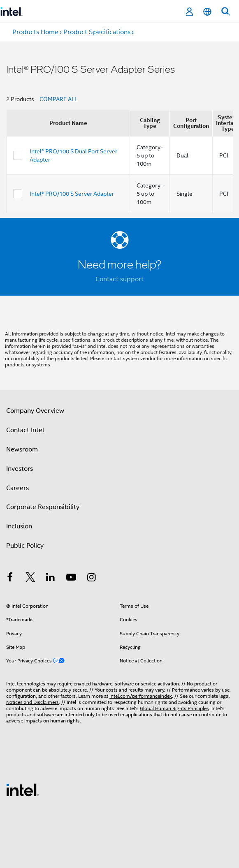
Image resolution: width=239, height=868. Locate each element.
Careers (17, 488)
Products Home (35, 32)
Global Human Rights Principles (174, 708)
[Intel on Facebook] (10, 579)
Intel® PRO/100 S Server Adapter (72, 194)
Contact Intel (25, 430)
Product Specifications (97, 32)
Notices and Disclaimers (32, 702)
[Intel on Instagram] (91, 579)
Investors (20, 469)
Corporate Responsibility (43, 507)
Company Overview (35, 411)
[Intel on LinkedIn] (51, 579)
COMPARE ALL (58, 99)
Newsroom (22, 449)
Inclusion (19, 526)
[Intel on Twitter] (30, 579)
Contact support (119, 279)
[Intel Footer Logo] (23, 789)
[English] (207, 12)
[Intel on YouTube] (71, 579)
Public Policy (25, 546)
